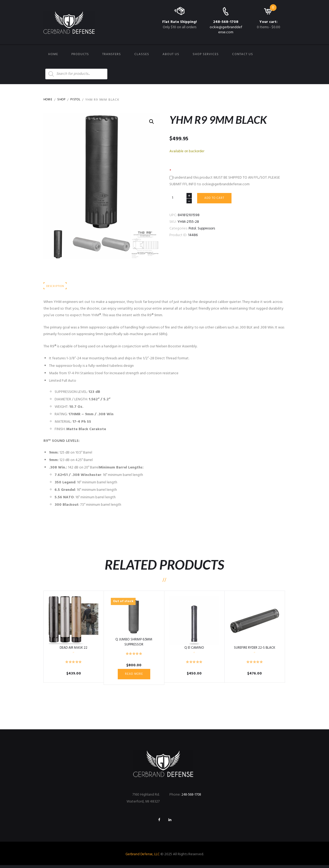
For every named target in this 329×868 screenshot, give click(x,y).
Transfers (112, 54)
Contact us (243, 54)
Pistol (78, 100)
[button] (151, 122)
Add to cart (216, 199)
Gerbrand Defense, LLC (142, 857)
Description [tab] (56, 287)
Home (53, 54)
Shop (63, 100)
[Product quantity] (181, 199)
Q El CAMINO (194, 649)
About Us (171, 54)
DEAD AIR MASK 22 (74, 649)
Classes (142, 54)
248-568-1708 (226, 22)
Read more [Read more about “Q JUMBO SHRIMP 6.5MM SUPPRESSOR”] (134, 675)
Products (80, 54)
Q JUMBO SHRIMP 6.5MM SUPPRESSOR (134, 643)
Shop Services (206, 54)
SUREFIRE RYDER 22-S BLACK (255, 649)
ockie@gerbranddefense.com (226, 30)
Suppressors (209, 230)
